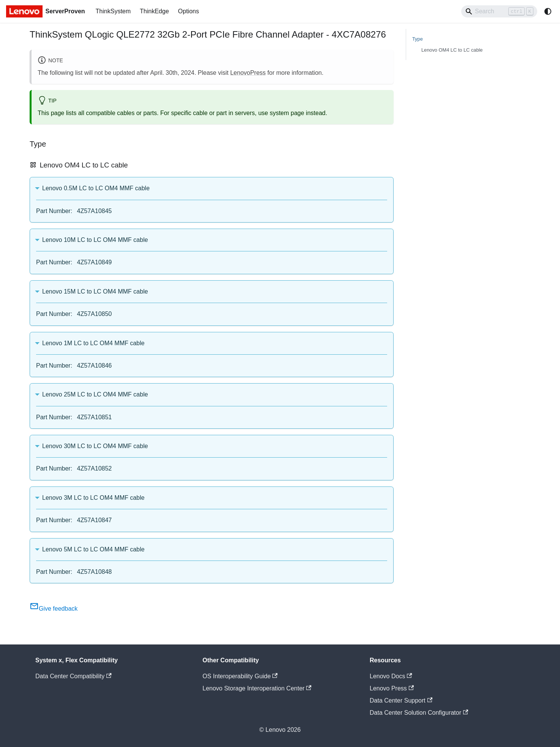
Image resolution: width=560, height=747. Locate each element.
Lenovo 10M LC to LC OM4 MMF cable (95, 240)
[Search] (499, 11)
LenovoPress (248, 73)
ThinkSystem (113, 11)
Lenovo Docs (391, 676)
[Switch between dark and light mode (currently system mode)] (548, 11)
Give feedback (54, 609)
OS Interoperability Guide (240, 676)
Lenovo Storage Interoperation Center (257, 688)
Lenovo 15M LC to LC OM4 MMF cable (95, 291)
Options (189, 11)
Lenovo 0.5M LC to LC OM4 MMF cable (96, 188)
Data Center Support (401, 700)
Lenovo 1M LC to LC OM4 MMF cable (93, 343)
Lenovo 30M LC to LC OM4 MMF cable (95, 446)
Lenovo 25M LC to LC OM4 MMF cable (95, 394)
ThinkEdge (154, 11)
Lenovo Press (392, 688)
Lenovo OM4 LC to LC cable (452, 50)
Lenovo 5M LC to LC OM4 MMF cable (93, 549)
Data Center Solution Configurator (419, 713)
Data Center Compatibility (74, 676)
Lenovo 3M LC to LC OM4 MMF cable (93, 498)
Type (418, 39)
